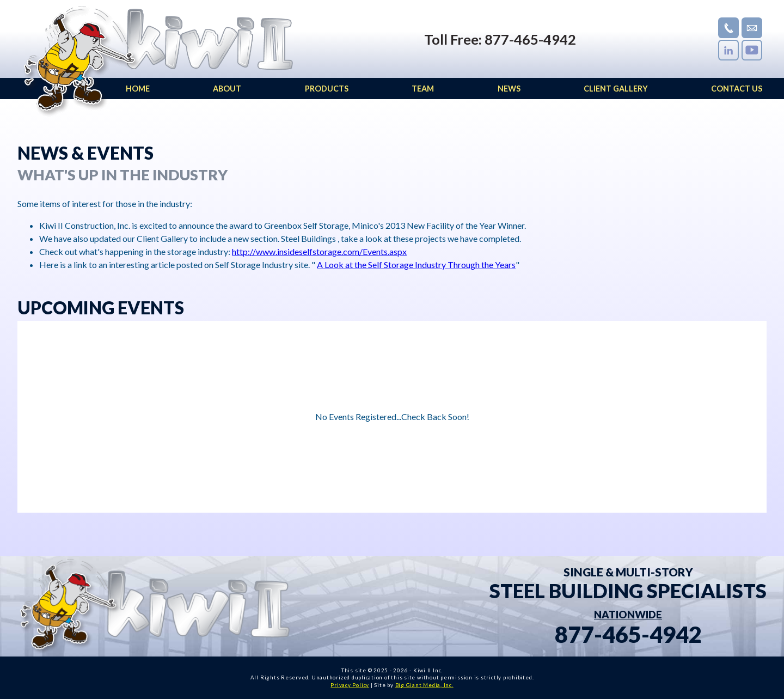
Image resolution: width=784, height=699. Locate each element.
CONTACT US (737, 89)
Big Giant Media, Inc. (424, 685)
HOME (138, 89)
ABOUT (227, 89)
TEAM (423, 89)
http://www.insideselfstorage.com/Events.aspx (319, 251)
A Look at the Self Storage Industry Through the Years (416, 265)
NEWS (509, 89)
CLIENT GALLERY (616, 89)
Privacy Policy (350, 685)
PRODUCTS (327, 89)
